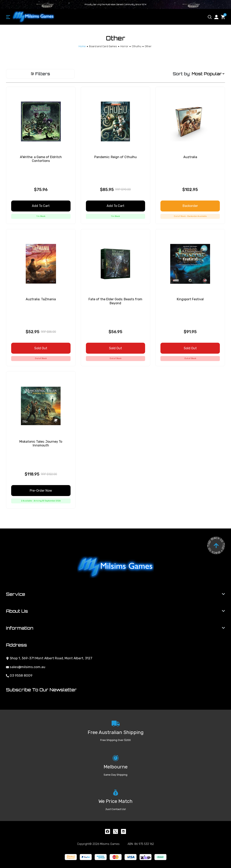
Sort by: (182, 74)
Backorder (190, 206)
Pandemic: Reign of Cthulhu (115, 157)
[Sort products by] (208, 74)
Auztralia (190, 157)
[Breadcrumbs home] (82, 46)
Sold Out (41, 348)
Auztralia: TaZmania (41, 299)
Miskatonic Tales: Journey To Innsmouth (41, 443)
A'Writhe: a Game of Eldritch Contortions (41, 159)
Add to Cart (41, 206)
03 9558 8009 (19, 675)
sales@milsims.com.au (26, 667)
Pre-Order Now (41, 491)
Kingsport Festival (190, 299)
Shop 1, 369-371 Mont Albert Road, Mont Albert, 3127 (49, 658)
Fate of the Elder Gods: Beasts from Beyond (115, 301)
